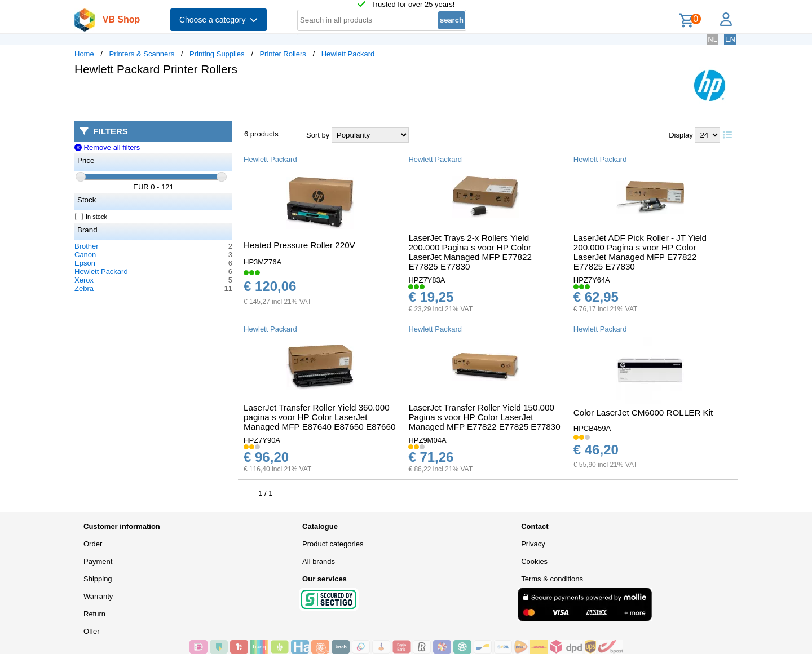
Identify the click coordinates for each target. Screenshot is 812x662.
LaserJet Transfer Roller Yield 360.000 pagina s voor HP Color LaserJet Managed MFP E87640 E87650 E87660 (319, 417)
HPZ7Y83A (427, 280)
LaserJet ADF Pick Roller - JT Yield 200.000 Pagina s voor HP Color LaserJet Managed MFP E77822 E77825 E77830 (640, 252)
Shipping (98, 579)
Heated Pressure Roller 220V (299, 245)
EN (730, 39)
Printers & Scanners (142, 54)
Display (681, 135)
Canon (85, 255)
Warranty (98, 596)
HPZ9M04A (427, 440)
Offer (92, 631)
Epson (85, 263)
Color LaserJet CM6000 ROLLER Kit (643, 412)
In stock (91, 217)
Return (94, 614)
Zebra (84, 288)
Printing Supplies (217, 54)
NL (712, 39)
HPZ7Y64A (592, 280)
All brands (319, 561)
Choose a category (219, 20)
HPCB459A (592, 428)
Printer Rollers (283, 54)
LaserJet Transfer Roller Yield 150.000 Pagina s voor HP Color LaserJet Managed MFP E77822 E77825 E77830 (484, 417)
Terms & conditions (552, 579)
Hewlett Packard (348, 54)
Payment (98, 561)
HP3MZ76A (262, 262)
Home (84, 54)
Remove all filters (107, 147)
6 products (261, 134)
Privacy (533, 544)
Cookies (534, 561)
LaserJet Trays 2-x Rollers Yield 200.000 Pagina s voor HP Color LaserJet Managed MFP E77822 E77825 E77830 (470, 252)
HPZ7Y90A (262, 440)
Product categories (333, 544)
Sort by (318, 135)
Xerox (84, 280)
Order (93, 544)
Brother (87, 246)
